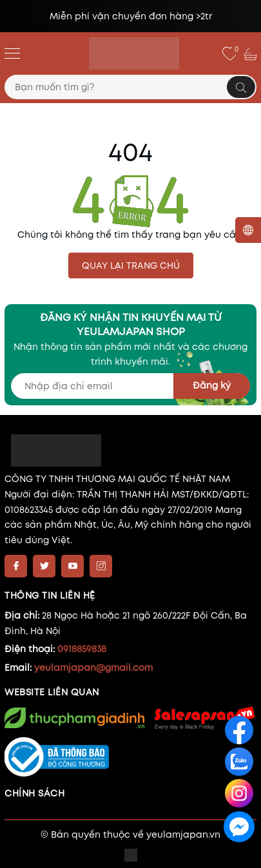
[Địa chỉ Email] (130, 386)
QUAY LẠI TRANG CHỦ (131, 265)
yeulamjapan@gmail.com (93, 668)
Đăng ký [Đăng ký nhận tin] (212, 385)
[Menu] (12, 53)
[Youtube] (72, 566)
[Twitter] (44, 566)
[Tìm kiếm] (241, 87)
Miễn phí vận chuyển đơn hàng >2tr (131, 16)
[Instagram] (101, 566)
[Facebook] (16, 566)
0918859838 (82, 649)
